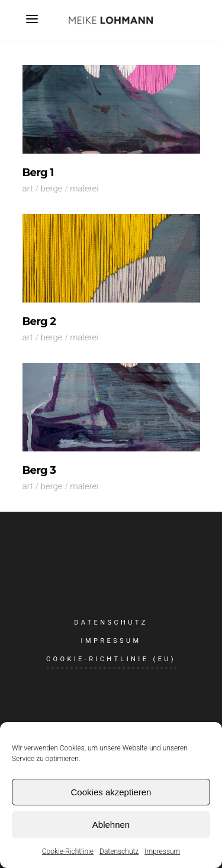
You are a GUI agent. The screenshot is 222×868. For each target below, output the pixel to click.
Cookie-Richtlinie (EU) (111, 659)
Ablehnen (111, 825)
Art (28, 188)
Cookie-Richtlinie (68, 851)
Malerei (84, 188)
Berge (51, 188)
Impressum (162, 851)
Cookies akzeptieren (111, 792)
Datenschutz (119, 851)
